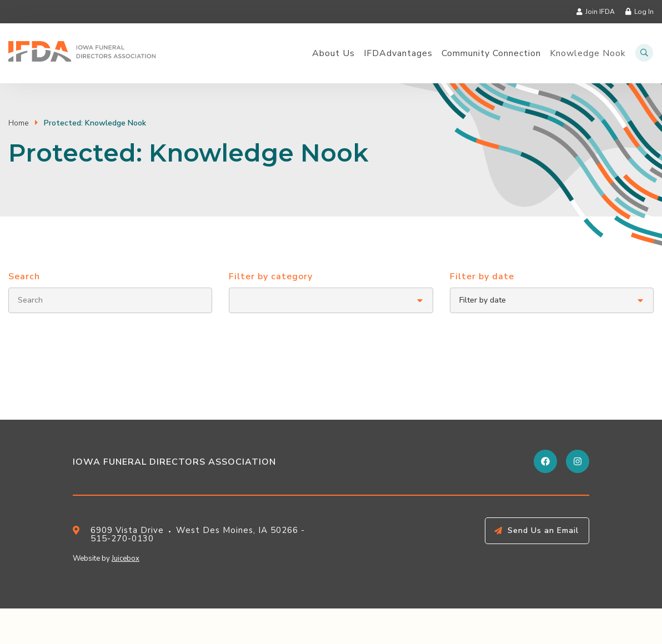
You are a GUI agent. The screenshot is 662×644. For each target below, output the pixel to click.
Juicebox (126, 559)
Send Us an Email (543, 530)
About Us (333, 54)
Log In (644, 12)
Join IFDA (600, 12)
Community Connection (491, 54)
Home (19, 123)
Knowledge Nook (588, 54)
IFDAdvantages (398, 54)
